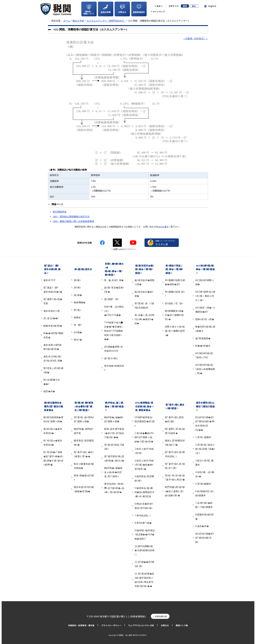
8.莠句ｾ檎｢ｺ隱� (143, 523)
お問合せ (165, 625)
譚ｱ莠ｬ (77, 287)
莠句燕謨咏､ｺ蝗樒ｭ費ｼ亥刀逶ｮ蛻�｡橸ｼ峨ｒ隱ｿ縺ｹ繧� (114, 488)
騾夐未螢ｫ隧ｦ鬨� (53, 326)
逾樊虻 (77, 317)
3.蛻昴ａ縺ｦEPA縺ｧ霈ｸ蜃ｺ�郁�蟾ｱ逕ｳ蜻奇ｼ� (144, 465)
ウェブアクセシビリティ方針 (141, 625)
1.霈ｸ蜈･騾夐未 (203, 437)
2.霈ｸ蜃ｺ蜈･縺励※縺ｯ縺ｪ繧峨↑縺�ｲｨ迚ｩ (205, 449)
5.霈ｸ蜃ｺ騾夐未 (203, 484)
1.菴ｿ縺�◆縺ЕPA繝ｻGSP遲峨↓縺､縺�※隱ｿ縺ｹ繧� (144, 437)
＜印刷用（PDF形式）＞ (196, 39)
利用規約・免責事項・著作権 (81, 625)
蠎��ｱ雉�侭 (203, 346)
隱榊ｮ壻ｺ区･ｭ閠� (205, 319)
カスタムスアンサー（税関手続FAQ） (106, 21)
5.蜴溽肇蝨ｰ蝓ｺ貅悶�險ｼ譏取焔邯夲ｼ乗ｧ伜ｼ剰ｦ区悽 (144, 492)
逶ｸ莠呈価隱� (203, 338)
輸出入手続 (78, 21)
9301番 (163, 227)
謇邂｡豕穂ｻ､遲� (114, 280)
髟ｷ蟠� (78, 332)
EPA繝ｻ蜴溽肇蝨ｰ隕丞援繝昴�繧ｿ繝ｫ (144, 421)
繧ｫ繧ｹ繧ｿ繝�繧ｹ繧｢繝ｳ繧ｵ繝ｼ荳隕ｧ (205, 538)
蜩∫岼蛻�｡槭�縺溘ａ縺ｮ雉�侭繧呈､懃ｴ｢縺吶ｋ (113, 472)
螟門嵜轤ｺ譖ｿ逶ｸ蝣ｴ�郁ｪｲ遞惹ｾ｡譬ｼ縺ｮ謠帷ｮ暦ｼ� (175, 491)
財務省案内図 (161, 616)
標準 (185, 6)
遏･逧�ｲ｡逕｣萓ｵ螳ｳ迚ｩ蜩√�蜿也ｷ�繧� (145, 319)
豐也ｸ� (78, 340)
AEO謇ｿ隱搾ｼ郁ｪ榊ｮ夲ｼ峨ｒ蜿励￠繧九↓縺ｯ (205, 296)
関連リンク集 (182, 625)
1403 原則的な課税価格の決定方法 (71, 217)
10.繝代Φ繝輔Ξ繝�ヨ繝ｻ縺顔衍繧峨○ (144, 550)
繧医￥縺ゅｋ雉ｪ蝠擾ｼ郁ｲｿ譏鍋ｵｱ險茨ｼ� (175, 331)
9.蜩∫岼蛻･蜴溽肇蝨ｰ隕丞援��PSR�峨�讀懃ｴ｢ (145, 534)
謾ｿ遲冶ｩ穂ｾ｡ (111, 358)
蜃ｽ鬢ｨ (77, 280)
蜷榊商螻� (80, 302)
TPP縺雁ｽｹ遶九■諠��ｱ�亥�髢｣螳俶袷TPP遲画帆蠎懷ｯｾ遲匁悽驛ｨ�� (114, 331)
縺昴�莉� (49, 391)
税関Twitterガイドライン (125, 249)
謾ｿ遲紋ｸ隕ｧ (112, 299)
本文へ (160, 6)
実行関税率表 (60, 212)
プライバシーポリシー (111, 625)
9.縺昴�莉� (202, 526)
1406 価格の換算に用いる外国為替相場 (73, 221)
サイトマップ (159, 12)
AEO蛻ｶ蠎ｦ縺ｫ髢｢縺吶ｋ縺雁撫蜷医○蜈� (205, 369)
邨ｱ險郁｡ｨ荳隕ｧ (174, 303)
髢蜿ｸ (78, 325)
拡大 (194, 6)
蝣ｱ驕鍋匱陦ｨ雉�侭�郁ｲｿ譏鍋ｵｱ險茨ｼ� (174, 315)
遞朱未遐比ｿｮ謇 (53, 311)
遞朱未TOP (49, 280)
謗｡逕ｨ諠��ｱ (51, 318)
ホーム (67, 21)
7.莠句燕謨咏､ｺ (143, 515)
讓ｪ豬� (78, 295)
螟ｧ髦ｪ (77, 310)
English (212, 6)
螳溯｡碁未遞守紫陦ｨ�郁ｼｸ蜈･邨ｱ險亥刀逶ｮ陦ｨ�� (114, 433)
